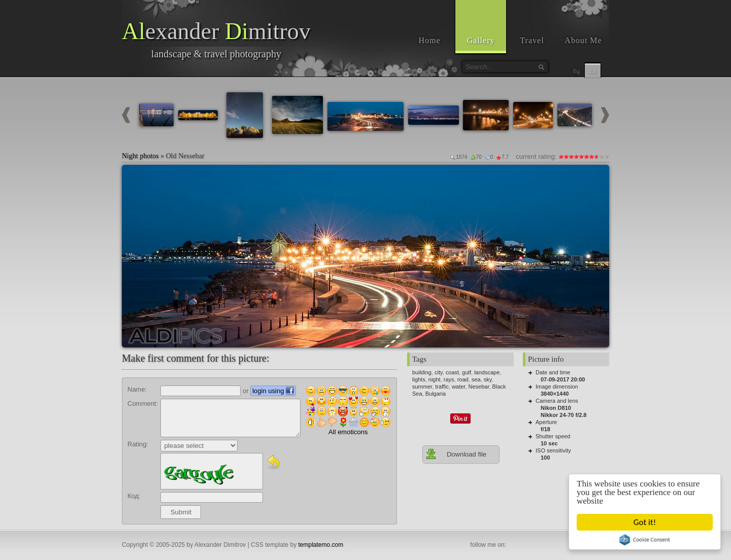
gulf (467, 372)
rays (449, 379)
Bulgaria (436, 394)
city (439, 372)
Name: (137, 389)
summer (422, 387)
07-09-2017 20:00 (563, 379)
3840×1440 (555, 394)
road (463, 379)
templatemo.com (321, 545)
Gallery (481, 40)
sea (476, 379)
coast (452, 372)
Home (429, 40)
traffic (442, 387)
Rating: (138, 444)
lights (419, 379)
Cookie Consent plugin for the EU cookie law (645, 540)
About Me (583, 40)
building (422, 372)
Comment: (143, 404)
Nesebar (479, 387)
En (593, 71)
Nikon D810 (556, 408)
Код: (134, 496)
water (458, 387)
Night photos (140, 156)
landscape (487, 372)
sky (488, 379)
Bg (576, 71)
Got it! (645, 522)
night (435, 379)
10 (607, 156)
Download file (456, 454)
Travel (532, 40)
